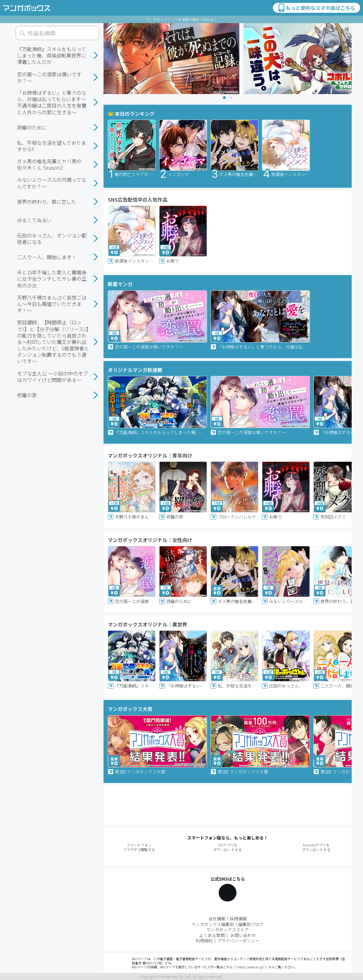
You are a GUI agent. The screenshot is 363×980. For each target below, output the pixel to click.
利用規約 (204, 940)
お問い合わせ (243, 935)
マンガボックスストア (228, 929)
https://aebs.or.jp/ (250, 967)
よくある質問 (212, 935)
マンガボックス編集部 (213, 924)
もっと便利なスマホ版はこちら (316, 8)
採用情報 (238, 918)
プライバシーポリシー (238, 940)
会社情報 (217, 918)
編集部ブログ (251, 924)
